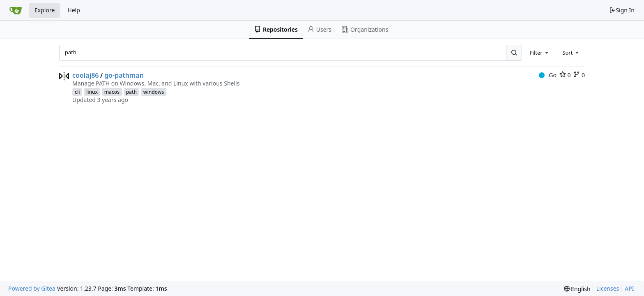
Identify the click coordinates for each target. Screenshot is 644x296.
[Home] (16, 10)
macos (112, 92)
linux (92, 92)
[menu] (577, 289)
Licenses (608, 288)
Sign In (622, 10)
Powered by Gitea (32, 288)
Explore (45, 10)
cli (77, 92)
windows (154, 92)
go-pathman (124, 75)
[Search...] (514, 53)
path (131, 92)
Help (74, 10)
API (629, 288)
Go (548, 75)
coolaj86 (86, 75)
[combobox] (540, 53)
